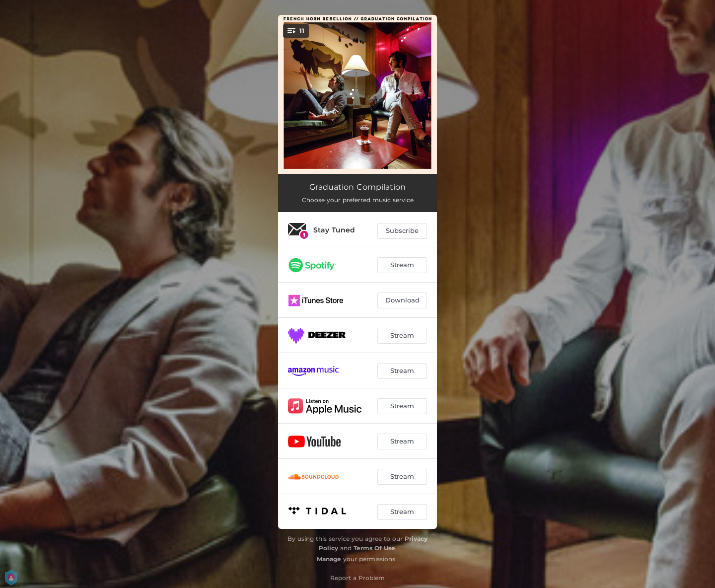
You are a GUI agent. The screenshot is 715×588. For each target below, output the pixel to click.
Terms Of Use (374, 548)
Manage (329, 559)
